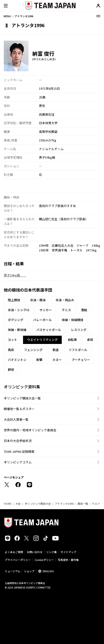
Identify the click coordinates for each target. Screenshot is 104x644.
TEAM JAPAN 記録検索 (19, 451)
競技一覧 (83, 504)
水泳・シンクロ (19, 310)
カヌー (57, 360)
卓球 (90, 340)
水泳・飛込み (65, 300)
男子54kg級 (15, 275)
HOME (8, 504)
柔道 (56, 350)
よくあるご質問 (14, 552)
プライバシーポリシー (18, 560)
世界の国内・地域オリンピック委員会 (30, 430)
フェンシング (33, 350)
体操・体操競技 (73, 320)
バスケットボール (49, 330)
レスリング (79, 330)
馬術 (11, 350)
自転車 (72, 340)
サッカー (46, 310)
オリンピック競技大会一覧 (22, 398)
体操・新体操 (17, 330)
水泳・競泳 (38, 300)
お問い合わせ (35, 552)
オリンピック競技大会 (38, 504)
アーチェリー (81, 360)
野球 (11, 370)
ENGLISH (48, 571)
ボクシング (16, 320)
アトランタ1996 (64, 504)
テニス (66, 310)
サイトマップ (68, 552)
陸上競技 (14, 300)
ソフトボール (78, 350)
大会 (18, 504)
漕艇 (84, 310)
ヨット (12, 340)
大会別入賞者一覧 (16, 419)
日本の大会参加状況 (18, 441)
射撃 (39, 360)
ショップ (29, 571)
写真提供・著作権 (68, 560)
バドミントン (17, 360)
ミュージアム (12, 571)
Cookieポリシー (44, 560)
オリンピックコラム (18, 462)
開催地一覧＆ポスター (19, 409)
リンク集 (52, 552)
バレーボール (43, 320)
